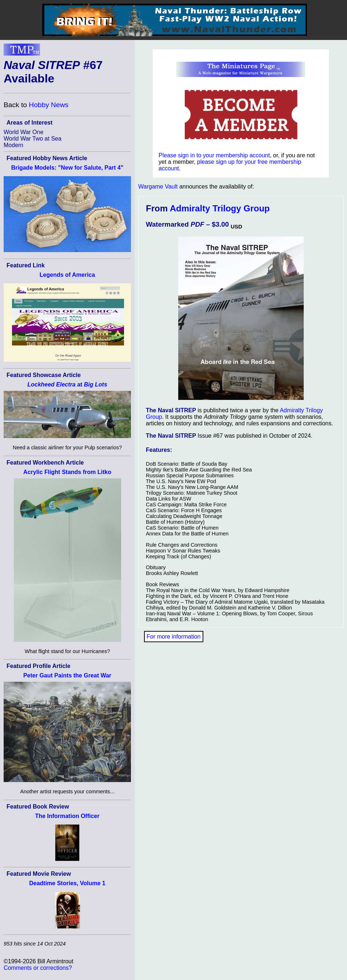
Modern (13, 145)
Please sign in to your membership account (214, 155)
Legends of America (67, 275)
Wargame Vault (158, 187)
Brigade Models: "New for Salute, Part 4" (67, 168)
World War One (23, 132)
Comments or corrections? (38, 968)
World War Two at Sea (33, 139)
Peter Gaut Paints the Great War (67, 675)
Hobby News (49, 105)
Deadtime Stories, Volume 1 (67, 883)
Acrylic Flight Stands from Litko (67, 472)
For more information (174, 637)
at (67, 384)
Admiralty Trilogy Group (220, 208)
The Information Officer (67, 816)
